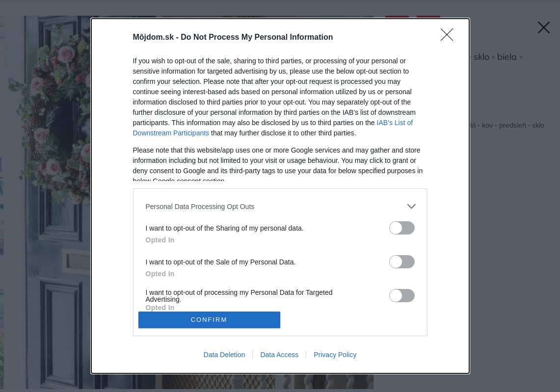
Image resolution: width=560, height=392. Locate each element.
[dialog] (280, 196)
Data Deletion (225, 355)
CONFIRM (209, 320)
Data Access (279, 355)
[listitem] (280, 206)
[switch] (402, 228)
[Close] (450, 38)
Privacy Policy (335, 355)
